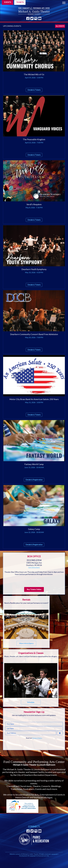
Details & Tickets (34, 90)
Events (8, 2)
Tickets (20, 2)
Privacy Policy (37, 738)
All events (60, 26)
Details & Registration (34, 480)
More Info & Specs (26, 643)
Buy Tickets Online (34, 589)
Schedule (31, 702)
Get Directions (34, 567)
